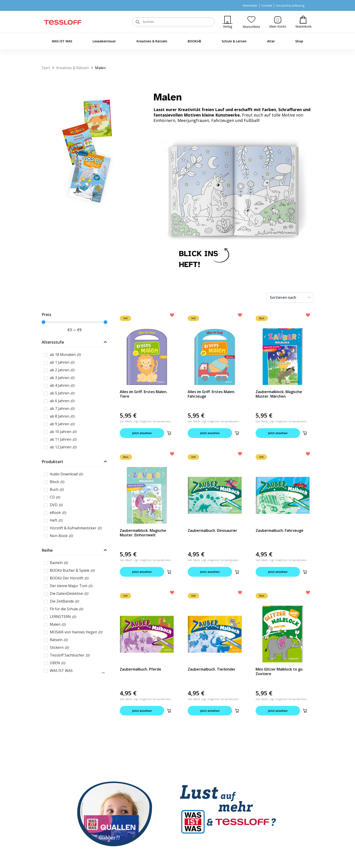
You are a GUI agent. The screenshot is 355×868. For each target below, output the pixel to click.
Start (46, 68)
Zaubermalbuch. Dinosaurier (212, 530)
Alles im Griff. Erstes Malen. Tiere (144, 394)
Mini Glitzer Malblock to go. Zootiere (279, 671)
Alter (271, 41)
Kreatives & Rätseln (152, 41)
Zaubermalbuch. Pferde (140, 669)
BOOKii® (194, 41)
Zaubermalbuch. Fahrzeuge (279, 530)
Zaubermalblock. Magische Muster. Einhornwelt (143, 533)
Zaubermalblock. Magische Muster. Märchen (279, 394)
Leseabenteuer (104, 41)
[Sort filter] (290, 298)
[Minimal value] (74, 322)
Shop (299, 41)
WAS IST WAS (62, 41)
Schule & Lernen (234, 41)
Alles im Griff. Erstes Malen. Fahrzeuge (211, 394)
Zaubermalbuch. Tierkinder (212, 669)
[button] (169, 433)
